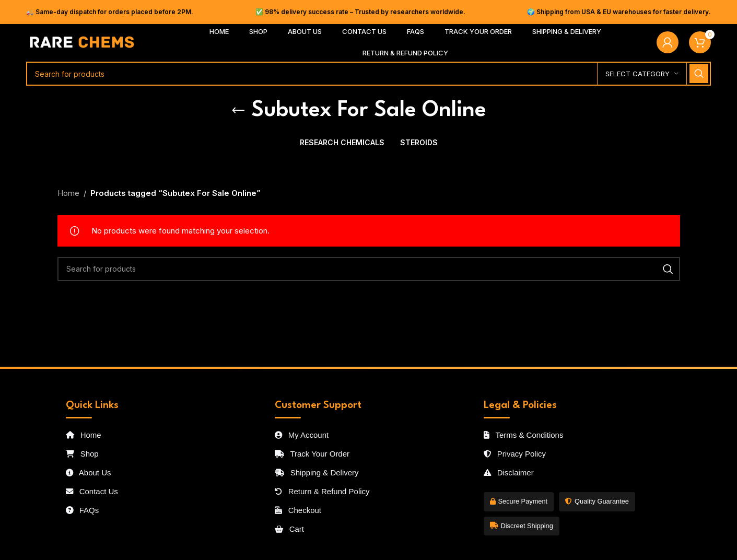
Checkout (298, 510)
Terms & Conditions (524, 435)
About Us (89, 472)
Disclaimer (509, 472)
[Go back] (238, 111)
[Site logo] (82, 42)
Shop (82, 454)
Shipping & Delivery (317, 472)
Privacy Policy (515, 454)
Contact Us (92, 491)
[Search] (368, 74)
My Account (302, 435)
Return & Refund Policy (322, 491)
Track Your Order (312, 454)
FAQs (83, 510)
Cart (290, 529)
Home (68, 193)
